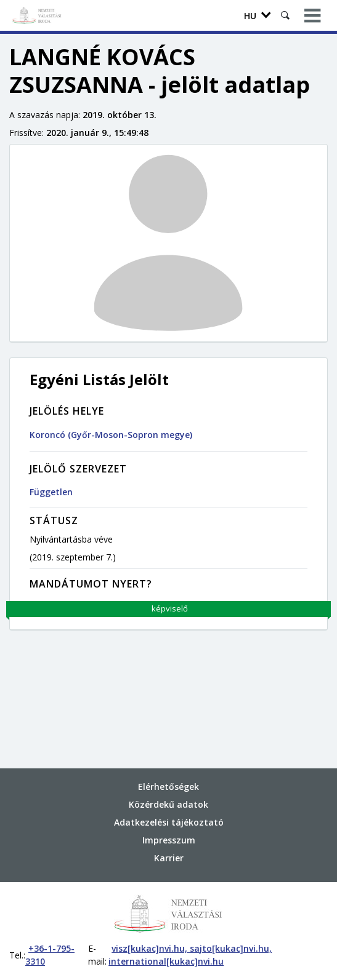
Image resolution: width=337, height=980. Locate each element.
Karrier (169, 858)
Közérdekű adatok (168, 804)
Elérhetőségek (168, 787)
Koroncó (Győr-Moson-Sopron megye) (111, 435)
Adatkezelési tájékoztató (169, 822)
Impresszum (169, 840)
